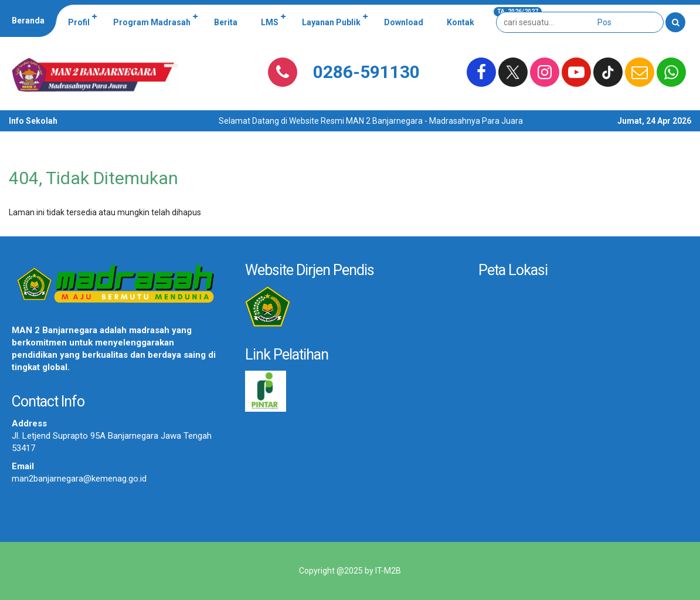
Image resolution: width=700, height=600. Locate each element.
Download (404, 22)
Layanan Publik (331, 22)
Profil (79, 22)
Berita (226, 22)
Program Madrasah (152, 22)
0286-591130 (366, 72)
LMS (270, 22)
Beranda (28, 21)
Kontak (461, 22)
